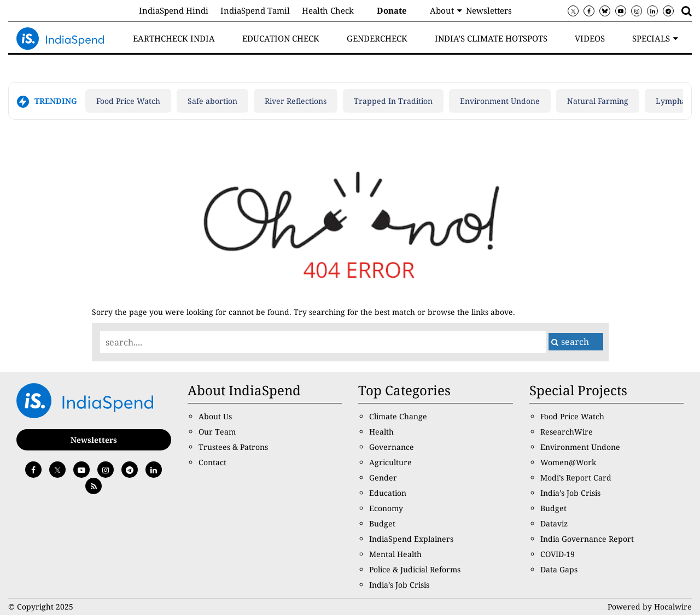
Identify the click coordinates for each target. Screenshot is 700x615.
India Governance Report (587, 539)
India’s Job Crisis (399, 585)
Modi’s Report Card (576, 478)
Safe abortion (212, 101)
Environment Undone (500, 101)
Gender (383, 478)
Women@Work (568, 462)
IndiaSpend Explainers (411, 539)
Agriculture (390, 462)
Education (388, 493)
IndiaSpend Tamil (255, 10)
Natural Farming (598, 101)
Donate (392, 10)
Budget (382, 523)
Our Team (217, 432)
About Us (215, 416)
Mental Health (395, 554)
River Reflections (296, 101)
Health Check (328, 10)
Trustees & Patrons (233, 447)
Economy (386, 508)
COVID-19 (558, 554)
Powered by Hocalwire (650, 607)
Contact (212, 462)
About (442, 10)
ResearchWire (567, 432)
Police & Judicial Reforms (415, 569)
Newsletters (489, 10)
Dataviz (554, 523)
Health (381, 432)
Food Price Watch (128, 101)
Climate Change (398, 416)
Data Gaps (559, 569)
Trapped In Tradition (393, 101)
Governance (392, 447)
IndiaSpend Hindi (174, 10)
